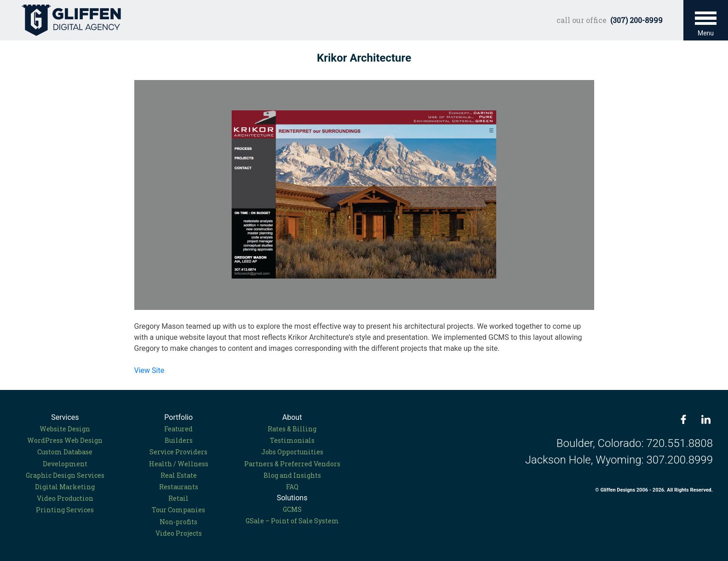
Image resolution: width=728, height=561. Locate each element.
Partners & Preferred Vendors (292, 464)
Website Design (65, 429)
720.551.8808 (679, 443)
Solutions (292, 498)
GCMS (292, 509)
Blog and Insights (292, 475)
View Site (149, 370)
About (292, 417)
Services (65, 417)
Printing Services (65, 510)
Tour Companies (178, 510)
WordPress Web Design (65, 440)
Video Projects (179, 533)
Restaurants (179, 487)
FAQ (292, 487)
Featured (178, 429)
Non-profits (178, 522)
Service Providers (178, 452)
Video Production (65, 498)
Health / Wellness (179, 464)
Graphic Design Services (65, 475)
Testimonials (292, 440)
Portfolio (178, 417)
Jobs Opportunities (292, 452)
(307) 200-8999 (636, 20)
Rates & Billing (292, 429)
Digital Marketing (65, 487)
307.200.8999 (679, 460)
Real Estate (179, 475)
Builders (179, 440)
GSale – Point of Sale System (292, 521)
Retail (178, 498)
